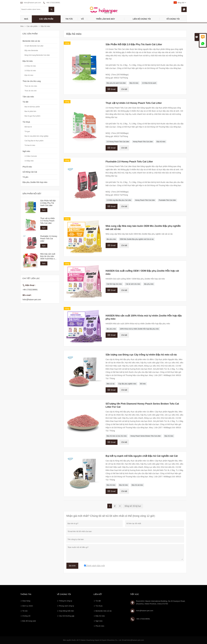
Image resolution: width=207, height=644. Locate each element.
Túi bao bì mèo (30, 145)
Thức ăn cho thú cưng (32, 81)
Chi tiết (124, 89)
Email (112, 89)
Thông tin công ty (65, 601)
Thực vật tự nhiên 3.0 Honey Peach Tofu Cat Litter (48, 221)
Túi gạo (27, 131)
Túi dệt (25, 102)
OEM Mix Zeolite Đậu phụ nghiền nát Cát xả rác (137, 239)
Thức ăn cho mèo (31, 86)
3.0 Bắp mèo (29, 161)
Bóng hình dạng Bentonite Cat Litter (37, 55)
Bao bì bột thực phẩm (32, 107)
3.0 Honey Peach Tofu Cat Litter (118, 142)
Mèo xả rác (111, 384)
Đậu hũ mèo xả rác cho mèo (117, 436)
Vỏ (82, 19)
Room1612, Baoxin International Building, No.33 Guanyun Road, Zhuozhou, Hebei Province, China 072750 (161, 602)
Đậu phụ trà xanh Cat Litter (116, 83)
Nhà (26, 19)
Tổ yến (25, 177)
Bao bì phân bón (30, 111)
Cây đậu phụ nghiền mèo (127, 384)
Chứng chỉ (26, 616)
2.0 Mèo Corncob (31, 156)
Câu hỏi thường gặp (67, 616)
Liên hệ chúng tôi (142, 19)
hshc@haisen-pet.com (32, 3)
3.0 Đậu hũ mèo (30, 71)
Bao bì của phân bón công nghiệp (36, 136)
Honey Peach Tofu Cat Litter (143, 142)
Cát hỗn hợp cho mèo (114, 284)
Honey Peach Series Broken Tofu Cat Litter (146, 436)
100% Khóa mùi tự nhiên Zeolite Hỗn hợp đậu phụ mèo (139, 329)
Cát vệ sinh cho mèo (133, 284)
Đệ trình (72, 566)
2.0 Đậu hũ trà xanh (149, 83)
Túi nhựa (26, 122)
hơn (44, 210)
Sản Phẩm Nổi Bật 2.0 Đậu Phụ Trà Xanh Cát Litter (48, 203)
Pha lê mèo (27, 167)
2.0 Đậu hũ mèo (30, 66)
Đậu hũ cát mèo (137, 485)
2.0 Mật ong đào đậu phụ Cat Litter (119, 200)
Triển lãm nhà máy (105, 19)
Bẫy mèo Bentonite (31, 51)
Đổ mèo (143, 384)
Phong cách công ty (66, 606)
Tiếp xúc (135, 594)
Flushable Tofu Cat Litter (167, 200)
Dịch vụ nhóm (28, 606)
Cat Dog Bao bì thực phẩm (34, 141)
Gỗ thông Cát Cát (30, 172)
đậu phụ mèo (111, 239)
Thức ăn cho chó (30, 91)
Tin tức (69, 19)
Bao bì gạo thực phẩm (32, 116)
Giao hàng (26, 601)
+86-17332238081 (53, 3)
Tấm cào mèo (28, 97)
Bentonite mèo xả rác (31, 41)
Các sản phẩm (46, 19)
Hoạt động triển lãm (66, 611)
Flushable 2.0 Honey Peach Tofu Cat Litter (49, 239)
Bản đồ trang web (29, 621)
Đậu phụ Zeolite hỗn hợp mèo (35, 182)
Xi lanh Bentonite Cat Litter (34, 46)
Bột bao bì (28, 127)
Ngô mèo (26, 151)
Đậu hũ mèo (134, 83)
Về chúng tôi (173, 19)
